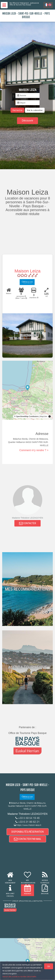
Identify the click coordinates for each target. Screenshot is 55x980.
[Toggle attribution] (50, 416)
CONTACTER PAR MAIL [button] (28, 839)
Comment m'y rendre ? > (34, 450)
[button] (35, 110)
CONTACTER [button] (27, 523)
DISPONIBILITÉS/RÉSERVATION (28, 832)
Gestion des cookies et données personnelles (19, 977)
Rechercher (17, 110)
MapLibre (44, 416)
